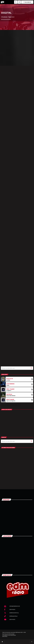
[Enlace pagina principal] (2, 2)
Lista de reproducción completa (10, 405)
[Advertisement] (17, 48)
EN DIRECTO (27, 2)
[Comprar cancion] (32, 379)
